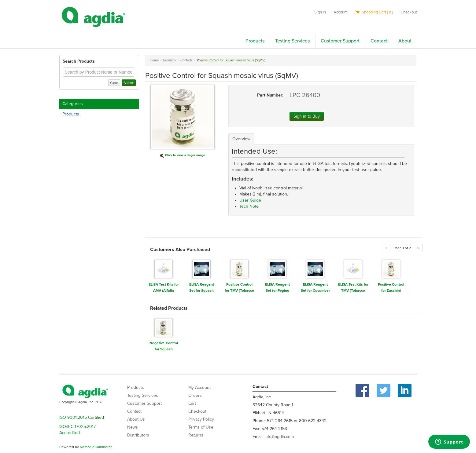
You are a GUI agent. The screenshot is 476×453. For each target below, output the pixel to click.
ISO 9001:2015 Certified (82, 417)
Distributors (138, 435)
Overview (241, 139)
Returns (196, 435)
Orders (195, 395)
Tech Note (249, 206)
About (405, 41)
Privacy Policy (201, 419)
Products (255, 41)
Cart (192, 403)
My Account (199, 387)
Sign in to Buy (307, 116)
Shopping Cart (374, 12)
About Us (136, 419)
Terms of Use (201, 427)
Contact (379, 41)
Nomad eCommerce (96, 447)
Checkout (409, 12)
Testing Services (292, 41)
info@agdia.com (279, 437)
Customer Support (340, 41)
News (133, 427)
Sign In (320, 12)
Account (341, 12)
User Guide (250, 200)
